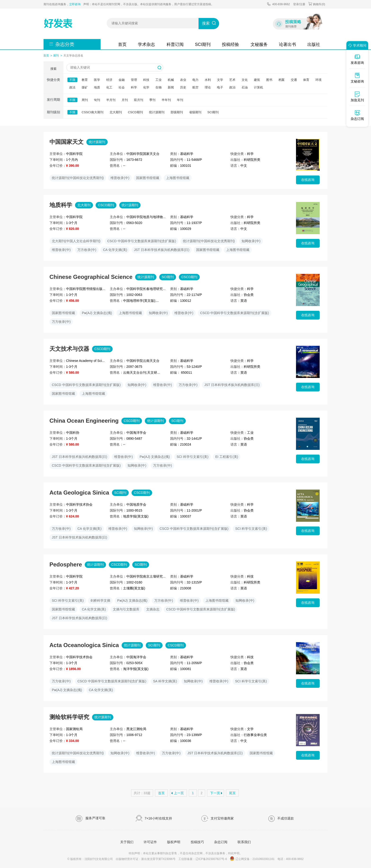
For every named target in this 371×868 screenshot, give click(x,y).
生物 (159, 87)
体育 (306, 80)
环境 (318, 80)
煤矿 (85, 87)
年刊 (180, 100)
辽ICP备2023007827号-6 (211, 859)
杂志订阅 (221, 842)
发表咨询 (357, 59)
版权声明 (174, 842)
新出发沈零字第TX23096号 (158, 859)
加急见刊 (357, 96)
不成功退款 (281, 819)
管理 (134, 80)
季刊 (152, 100)
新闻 (171, 87)
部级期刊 (177, 112)
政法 (72, 87)
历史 (183, 87)
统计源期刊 (157, 112)
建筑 (257, 80)
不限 (72, 80)
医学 (97, 80)
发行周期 (53, 100)
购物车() (317, 4)
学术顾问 (357, 45)
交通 (294, 80)
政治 (232, 87)
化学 (146, 87)
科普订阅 (175, 44)
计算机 (258, 87)
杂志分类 (65, 44)
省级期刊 (195, 112)
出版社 (314, 44)
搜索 (206, 23)
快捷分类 (53, 80)
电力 (195, 80)
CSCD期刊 (135, 112)
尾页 (232, 793)
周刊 (85, 100)
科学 (134, 87)
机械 (171, 80)
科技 (146, 80)
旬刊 (97, 100)
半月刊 (111, 100)
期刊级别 (53, 112)
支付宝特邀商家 (217, 819)
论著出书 (287, 44)
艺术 (232, 80)
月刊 (125, 100)
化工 (109, 87)
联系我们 (244, 842)
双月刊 (139, 100)
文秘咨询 (357, 78)
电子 (220, 87)
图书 (269, 80)
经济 (109, 80)
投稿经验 (230, 44)
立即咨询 (75, 4)
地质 (97, 87)
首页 (122, 44)
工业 (159, 80)
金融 (122, 80)
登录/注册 (299, 4)
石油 (245, 87)
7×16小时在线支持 (154, 819)
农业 (183, 80)
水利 (208, 80)
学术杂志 (146, 44)
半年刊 (166, 100)
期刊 (56, 56)
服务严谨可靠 (90, 818)
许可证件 (150, 842)
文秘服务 (259, 44)
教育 (85, 80)
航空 (195, 87)
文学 (220, 80)
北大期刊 (116, 112)
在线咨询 (308, 180)
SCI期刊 (203, 44)
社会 (122, 87)
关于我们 (127, 842)
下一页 (215, 793)
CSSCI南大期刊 (93, 112)
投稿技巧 (197, 842)
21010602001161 (263, 859)
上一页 (179, 793)
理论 (208, 87)
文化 (245, 80)
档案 (282, 80)
